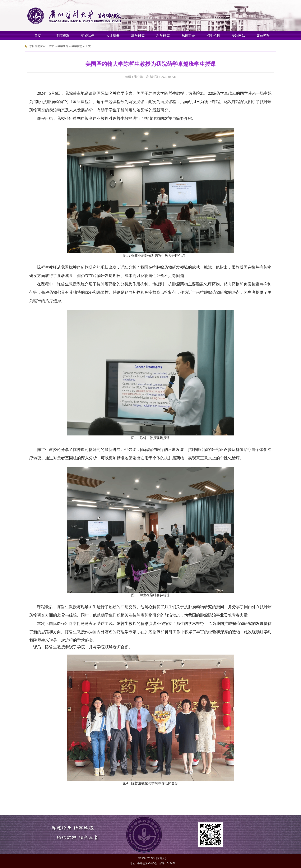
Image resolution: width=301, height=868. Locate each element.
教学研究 (138, 36)
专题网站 (238, 36)
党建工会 (188, 36)
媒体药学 (263, 36)
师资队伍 (88, 36)
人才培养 (113, 36)
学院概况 (63, 36)
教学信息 (77, 46)
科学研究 (163, 36)
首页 (38, 36)
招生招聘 (213, 36)
